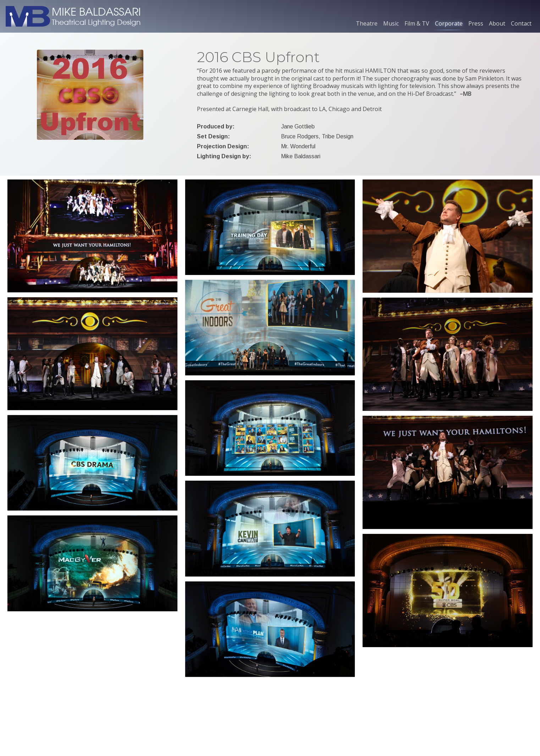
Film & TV (417, 23)
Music (391, 23)
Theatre (367, 23)
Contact (521, 23)
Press (476, 23)
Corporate (449, 23)
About (497, 23)
